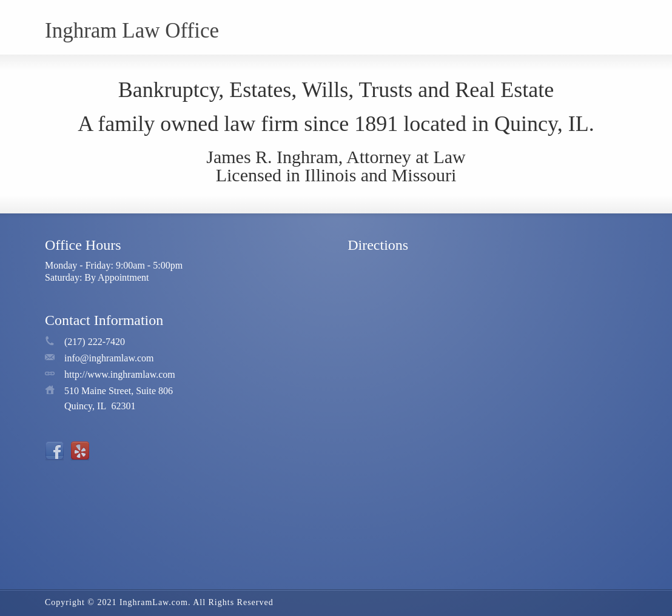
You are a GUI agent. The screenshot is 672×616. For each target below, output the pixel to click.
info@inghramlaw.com (109, 358)
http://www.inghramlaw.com (120, 374)
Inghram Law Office (132, 31)
